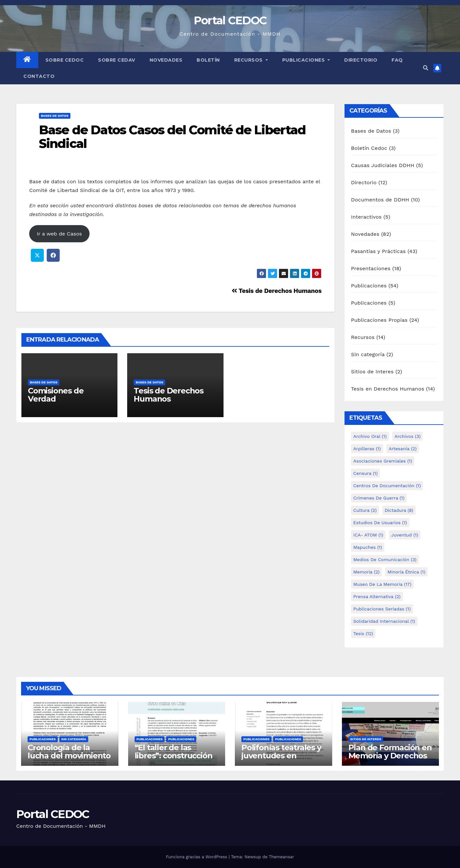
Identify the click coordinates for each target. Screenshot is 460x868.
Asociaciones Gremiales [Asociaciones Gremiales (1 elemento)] (383, 461)
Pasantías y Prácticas (378, 251)
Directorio (361, 60)
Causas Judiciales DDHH (383, 165)
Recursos (251, 60)
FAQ (397, 60)
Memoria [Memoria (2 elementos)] (366, 572)
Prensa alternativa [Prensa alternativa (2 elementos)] (377, 597)
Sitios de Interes (372, 372)
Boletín (208, 60)
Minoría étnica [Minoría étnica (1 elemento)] (406, 572)
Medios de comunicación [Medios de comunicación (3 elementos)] (385, 560)
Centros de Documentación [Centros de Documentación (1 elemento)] (387, 486)
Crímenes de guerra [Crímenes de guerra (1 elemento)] (379, 498)
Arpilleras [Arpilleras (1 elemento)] (367, 449)
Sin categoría (368, 354)
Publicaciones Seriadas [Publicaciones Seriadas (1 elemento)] (382, 609)
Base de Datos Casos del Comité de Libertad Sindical (172, 137)
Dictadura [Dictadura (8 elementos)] (399, 510)
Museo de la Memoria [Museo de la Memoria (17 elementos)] (382, 584)
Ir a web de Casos (59, 234)
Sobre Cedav (117, 60)
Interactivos (366, 217)
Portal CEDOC (230, 20)
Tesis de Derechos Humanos (277, 291)
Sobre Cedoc (65, 60)
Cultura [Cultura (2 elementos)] (365, 510)
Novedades (166, 60)
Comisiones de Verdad (56, 395)
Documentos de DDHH (380, 200)
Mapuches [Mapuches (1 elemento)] (368, 547)
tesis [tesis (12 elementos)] (363, 633)
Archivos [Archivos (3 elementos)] (407, 436)
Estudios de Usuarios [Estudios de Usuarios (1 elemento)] (380, 523)
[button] (426, 68)
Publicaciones (306, 60)
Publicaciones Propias (379, 320)
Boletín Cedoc (369, 148)
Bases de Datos (55, 116)
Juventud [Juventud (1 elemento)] (405, 535)
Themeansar (282, 857)
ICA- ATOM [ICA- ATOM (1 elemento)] (368, 535)
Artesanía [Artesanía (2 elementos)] (403, 449)
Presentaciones (371, 268)
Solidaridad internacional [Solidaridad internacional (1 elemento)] (384, 621)
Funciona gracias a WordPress (197, 857)
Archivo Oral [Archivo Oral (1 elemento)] (370, 436)
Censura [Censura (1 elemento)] (365, 473)
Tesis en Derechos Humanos (388, 389)
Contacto (39, 76)
